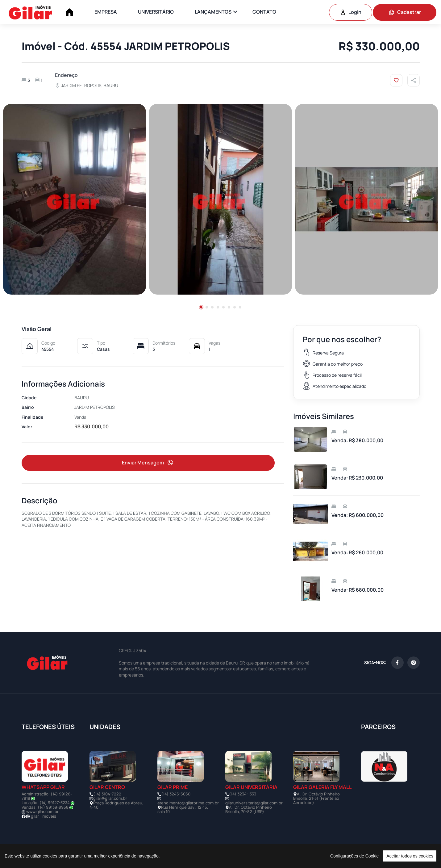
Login (351, 12)
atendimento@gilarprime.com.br (188, 803)
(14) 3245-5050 (176, 794)
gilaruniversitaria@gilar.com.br (254, 803)
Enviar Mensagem (148, 463)
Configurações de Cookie (354, 856)
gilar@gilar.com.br (110, 798)
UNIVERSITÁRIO (156, 12)
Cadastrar (405, 12)
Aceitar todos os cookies (410, 856)
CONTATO (264, 12)
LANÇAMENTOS (213, 12)
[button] (201, 307)
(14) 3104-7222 (107, 794)
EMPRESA (106, 12)
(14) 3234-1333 (243, 794)
